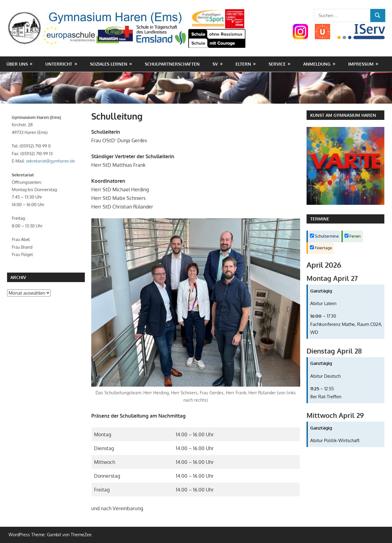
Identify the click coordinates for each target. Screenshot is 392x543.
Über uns (17, 64)
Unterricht (59, 64)
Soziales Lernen (109, 64)
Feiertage (321, 248)
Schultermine (324, 236)
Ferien (353, 236)
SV (215, 64)
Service (277, 64)
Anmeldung (317, 64)
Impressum (361, 64)
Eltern (243, 64)
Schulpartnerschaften (172, 64)
